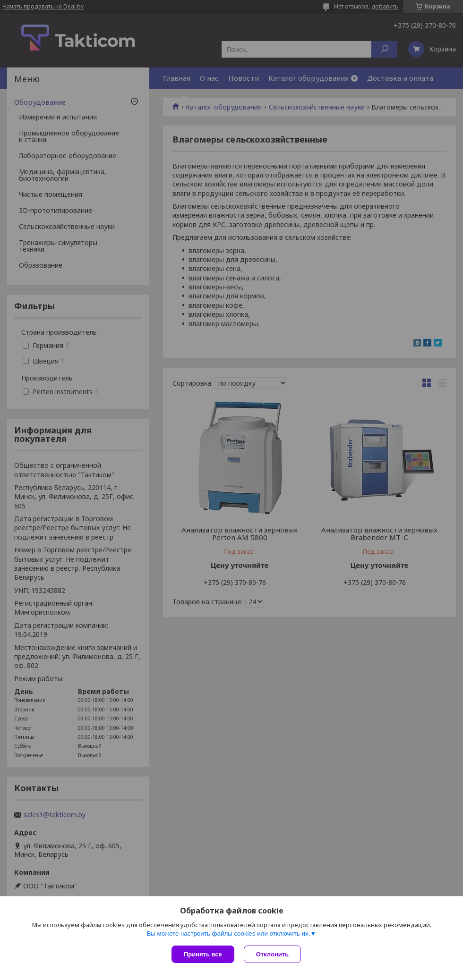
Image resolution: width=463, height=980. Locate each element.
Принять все (203, 954)
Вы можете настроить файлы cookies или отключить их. (228, 934)
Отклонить (272, 954)
